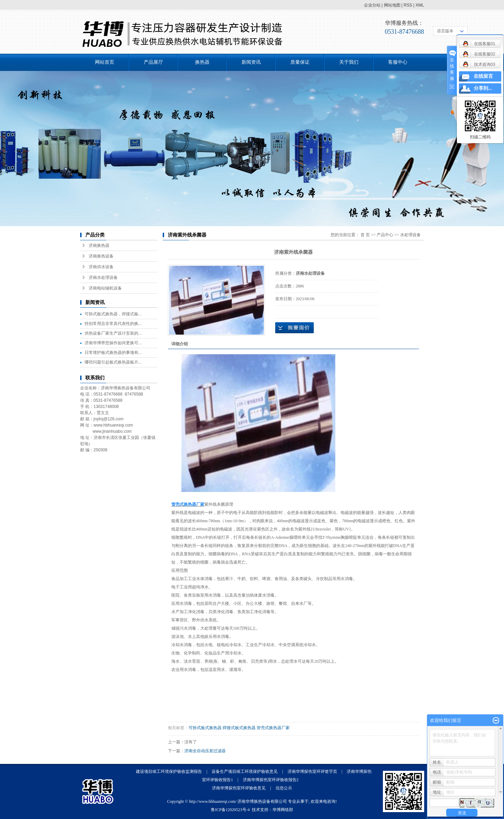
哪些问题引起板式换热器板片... (113, 362)
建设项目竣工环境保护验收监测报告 (169, 771)
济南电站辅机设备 (105, 288)
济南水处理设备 (103, 277)
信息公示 (284, 788)
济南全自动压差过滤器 (205, 751)
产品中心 (385, 235)
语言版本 (445, 31)
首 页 (365, 235)
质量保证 (300, 62)
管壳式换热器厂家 (273, 728)
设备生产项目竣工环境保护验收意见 (245, 771)
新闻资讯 (251, 62)
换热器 (202, 62)
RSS (408, 5)
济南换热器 (99, 245)
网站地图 (392, 5)
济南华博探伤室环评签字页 (312, 771)
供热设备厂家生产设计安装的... (113, 333)
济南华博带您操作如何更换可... (113, 343)
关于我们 (349, 62)
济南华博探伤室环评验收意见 (239, 788)
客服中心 (398, 62)
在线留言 (483, 76)
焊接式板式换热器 (239, 728)
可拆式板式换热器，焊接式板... (113, 314)
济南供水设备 (101, 267)
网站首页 (105, 62)
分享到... (483, 88)
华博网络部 (283, 810)
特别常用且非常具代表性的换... (113, 324)
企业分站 (372, 5)
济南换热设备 (101, 256)
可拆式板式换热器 (205, 728)
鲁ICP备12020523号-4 (230, 810)
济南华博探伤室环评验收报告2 (271, 780)
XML (420, 5)
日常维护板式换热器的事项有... (113, 353)
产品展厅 (153, 62)
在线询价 (294, 328)
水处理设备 (410, 235)
